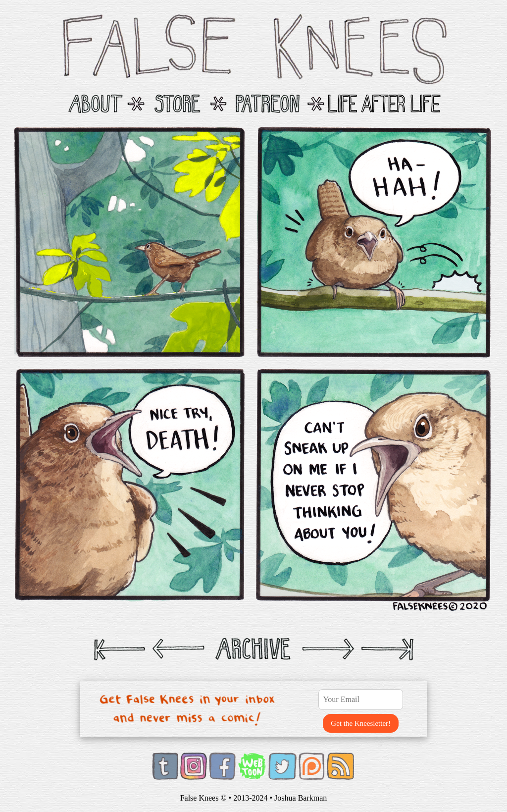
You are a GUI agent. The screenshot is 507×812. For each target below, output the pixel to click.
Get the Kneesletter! (361, 723)
